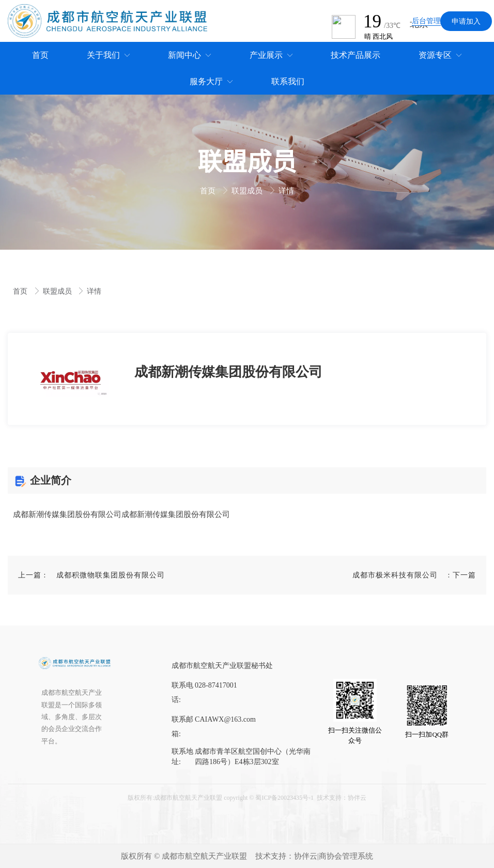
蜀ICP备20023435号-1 (284, 798)
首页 (209, 191)
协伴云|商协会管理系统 (334, 856)
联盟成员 (248, 191)
